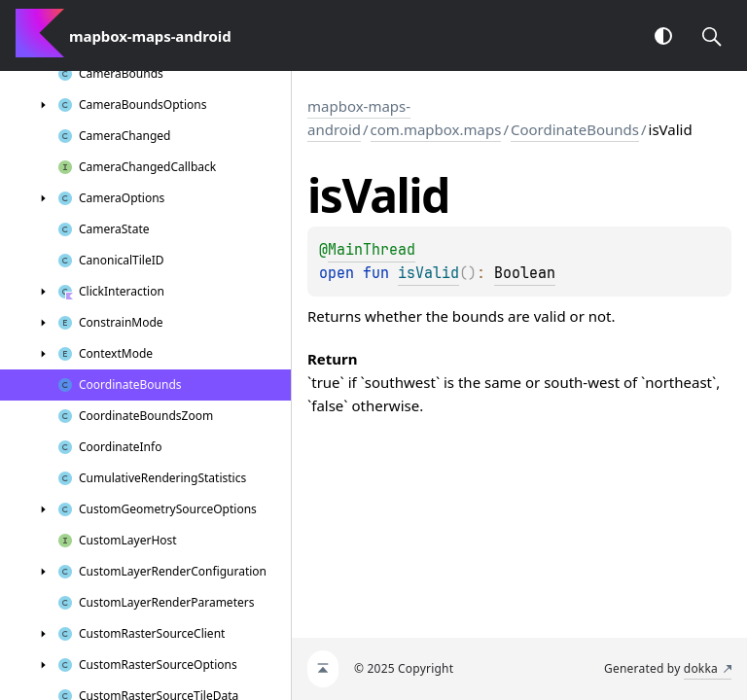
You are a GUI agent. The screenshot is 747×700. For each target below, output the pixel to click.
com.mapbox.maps (436, 129)
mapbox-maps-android (359, 118)
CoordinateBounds (575, 129)
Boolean (525, 273)
